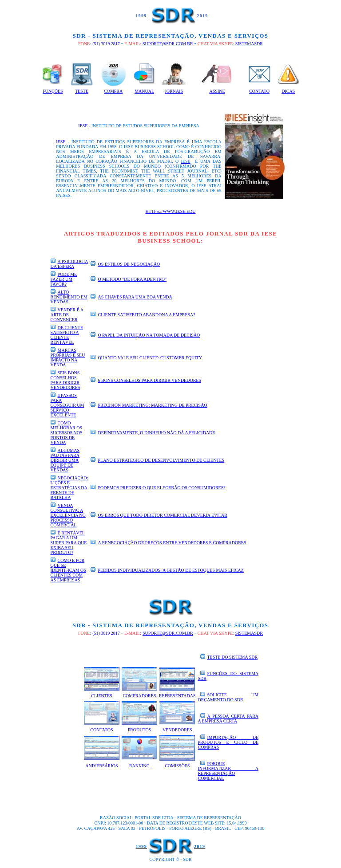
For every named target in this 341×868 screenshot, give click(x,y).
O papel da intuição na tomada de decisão (149, 335)
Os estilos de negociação (129, 264)
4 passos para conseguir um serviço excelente (67, 405)
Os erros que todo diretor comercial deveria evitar (162, 515)
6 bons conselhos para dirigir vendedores (149, 380)
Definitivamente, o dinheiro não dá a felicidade (156, 433)
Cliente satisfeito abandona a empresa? (146, 315)
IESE (83, 126)
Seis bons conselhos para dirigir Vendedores (65, 380)
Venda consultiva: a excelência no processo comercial (68, 515)
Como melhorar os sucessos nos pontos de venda (67, 433)
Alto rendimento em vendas (69, 297)
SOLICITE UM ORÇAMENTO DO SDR (228, 697)
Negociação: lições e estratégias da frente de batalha (69, 488)
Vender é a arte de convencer (67, 315)
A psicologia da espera (69, 264)
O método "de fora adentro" (132, 279)
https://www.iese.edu (171, 211)
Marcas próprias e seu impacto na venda (68, 357)
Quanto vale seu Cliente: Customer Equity (150, 358)
